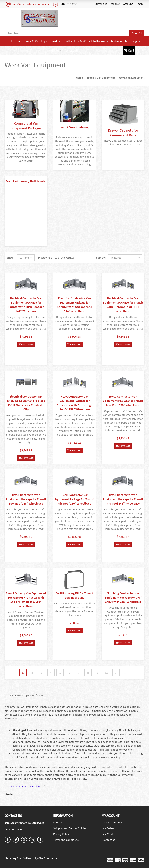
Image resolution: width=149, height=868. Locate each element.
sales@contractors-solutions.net (31, 4)
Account (128, 4)
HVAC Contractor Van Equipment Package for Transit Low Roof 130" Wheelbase (123, 401)
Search (137, 33)
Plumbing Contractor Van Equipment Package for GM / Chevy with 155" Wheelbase (123, 597)
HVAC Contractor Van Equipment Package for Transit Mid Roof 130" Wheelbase (74, 499)
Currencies (101, 4)
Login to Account (112, 822)
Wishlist (115, 4)
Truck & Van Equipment (42, 41)
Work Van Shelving (75, 127)
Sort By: (101, 258)
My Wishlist (109, 834)
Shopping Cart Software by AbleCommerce (31, 858)
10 (107, 673)
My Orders (108, 828)
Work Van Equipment (132, 78)
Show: (10, 258)
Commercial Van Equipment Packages (26, 126)
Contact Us (72, 50)
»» (125, 673)
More (56, 50)
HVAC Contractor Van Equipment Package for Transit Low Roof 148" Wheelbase (26, 499)
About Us (58, 822)
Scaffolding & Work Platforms (86, 41)
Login (140, 4)
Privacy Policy (61, 834)
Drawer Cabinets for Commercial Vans (123, 133)
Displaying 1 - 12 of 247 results (56, 258)
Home (16, 41)
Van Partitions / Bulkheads (26, 181)
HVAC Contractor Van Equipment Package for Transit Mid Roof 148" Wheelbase (123, 499)
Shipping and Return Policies (70, 828)
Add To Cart (26, 344)
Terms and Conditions (66, 840)
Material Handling (126, 41)
